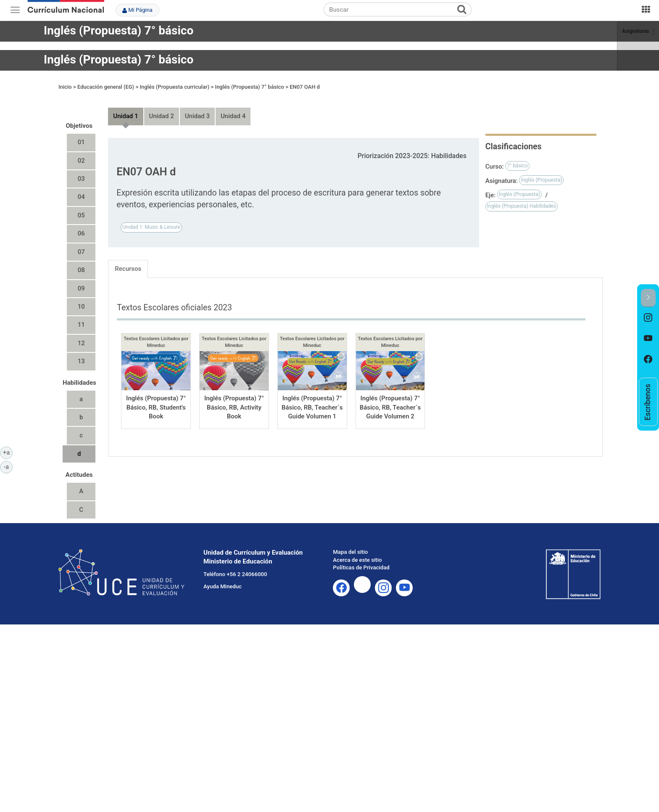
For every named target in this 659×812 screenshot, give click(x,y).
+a (8, 452)
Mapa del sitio (350, 544)
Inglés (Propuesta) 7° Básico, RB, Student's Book (156, 400)
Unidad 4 (233, 108)
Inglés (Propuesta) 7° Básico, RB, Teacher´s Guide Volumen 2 (390, 400)
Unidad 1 (125, 108)
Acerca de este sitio (357, 552)
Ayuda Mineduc (223, 578)
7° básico (517, 158)
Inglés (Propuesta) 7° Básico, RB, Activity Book (234, 400)
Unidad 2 (162, 108)
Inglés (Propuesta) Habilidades (522, 198)
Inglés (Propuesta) (541, 172)
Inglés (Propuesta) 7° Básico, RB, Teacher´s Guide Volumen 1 (312, 400)
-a (8, 466)
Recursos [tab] (128, 261)
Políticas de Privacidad (361, 560)
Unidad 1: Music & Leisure (151, 220)
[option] (648, 317)
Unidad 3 (197, 108)
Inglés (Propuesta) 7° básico (119, 30)
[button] (648, 298)
